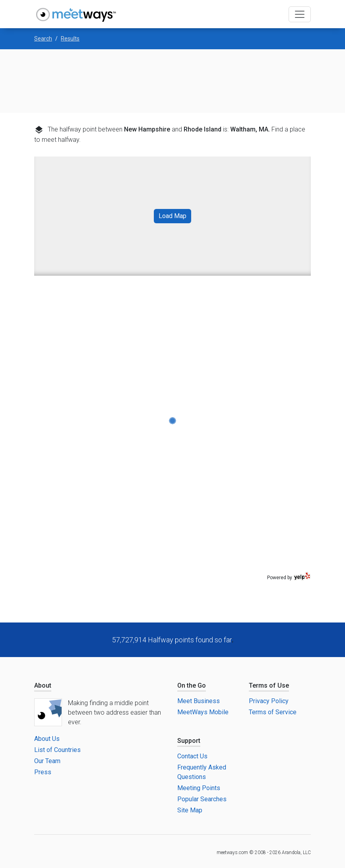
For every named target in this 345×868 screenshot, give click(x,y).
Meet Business (199, 701)
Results (70, 39)
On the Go (192, 685)
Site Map (190, 810)
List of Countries (57, 750)
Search (43, 39)
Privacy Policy (269, 701)
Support (189, 741)
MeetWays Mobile (203, 712)
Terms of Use (269, 685)
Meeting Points (199, 788)
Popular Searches (202, 799)
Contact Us (192, 756)
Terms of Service (273, 712)
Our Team (47, 761)
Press (43, 772)
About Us (47, 739)
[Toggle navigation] (300, 14)
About (43, 685)
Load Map (172, 216)
